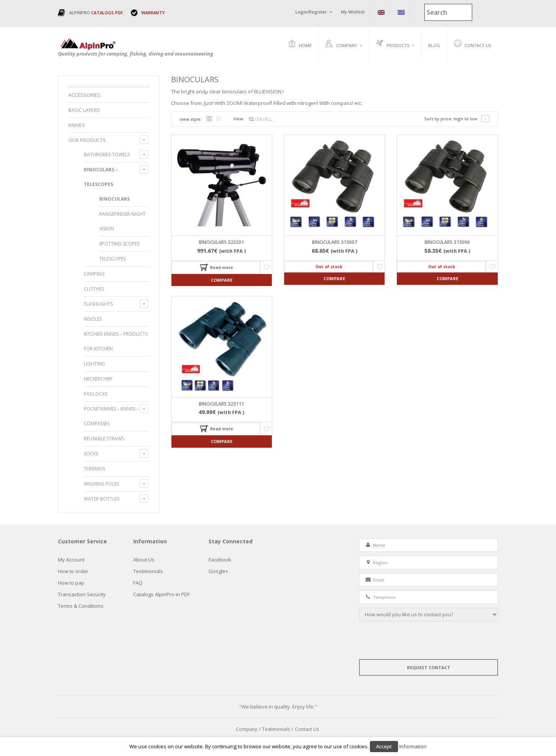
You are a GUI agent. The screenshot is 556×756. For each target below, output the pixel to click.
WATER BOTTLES (102, 499)
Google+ (218, 572)
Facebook (220, 560)
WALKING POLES (101, 484)
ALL (268, 119)
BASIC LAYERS (84, 110)
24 (259, 119)
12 (251, 119)
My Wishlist (353, 12)
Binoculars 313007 (335, 243)
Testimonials (148, 572)
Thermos (94, 469)
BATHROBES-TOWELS (107, 155)
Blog (434, 45)
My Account (71, 560)
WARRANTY (153, 13)
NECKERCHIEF (98, 379)
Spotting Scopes (119, 244)
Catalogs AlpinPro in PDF (162, 595)
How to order (73, 572)
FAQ (138, 583)
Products (393, 44)
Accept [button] (384, 746)
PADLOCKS (96, 394)
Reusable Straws (104, 439)
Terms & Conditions (81, 606)
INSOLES (93, 319)
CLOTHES (94, 289)
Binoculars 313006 (447, 243)
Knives (77, 125)
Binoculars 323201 (221, 243)
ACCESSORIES (84, 95)
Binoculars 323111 (221, 404)
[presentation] (418, 641)
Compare (222, 280)
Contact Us (473, 44)
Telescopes (112, 259)
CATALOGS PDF (107, 13)
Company (341, 44)
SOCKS (91, 454)
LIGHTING (94, 364)
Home (300, 44)
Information (413, 746)
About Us (144, 560)
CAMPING (94, 274)
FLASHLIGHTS (98, 304)
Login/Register (311, 12)
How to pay (71, 583)
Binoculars (114, 199)
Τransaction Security (82, 595)
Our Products (87, 140)
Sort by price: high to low (451, 119)
